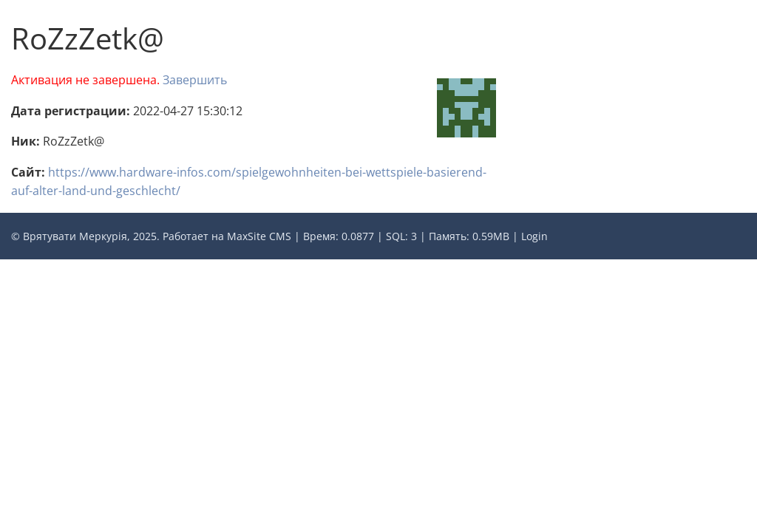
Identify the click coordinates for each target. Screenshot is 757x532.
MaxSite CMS (259, 236)
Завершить (195, 80)
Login (534, 236)
